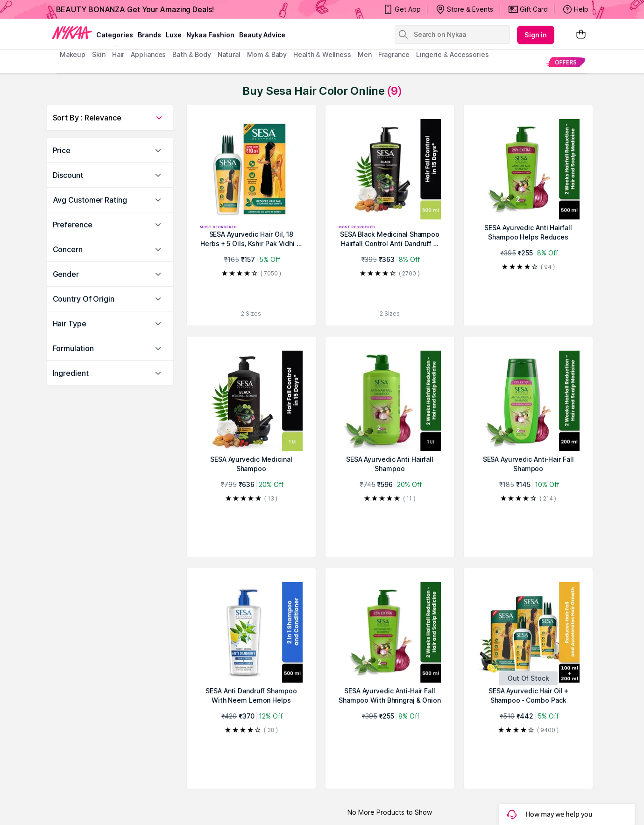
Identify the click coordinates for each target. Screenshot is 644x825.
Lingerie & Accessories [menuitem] (453, 54)
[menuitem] (566, 62)
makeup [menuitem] (73, 54)
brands (149, 35)
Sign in (536, 35)
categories (115, 35)
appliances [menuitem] (148, 54)
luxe (174, 35)
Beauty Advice (262, 35)
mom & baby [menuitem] (267, 54)
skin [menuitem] (99, 54)
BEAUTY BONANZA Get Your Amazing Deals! (135, 9)
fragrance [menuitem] (394, 54)
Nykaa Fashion (210, 35)
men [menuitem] (365, 54)
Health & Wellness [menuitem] (322, 54)
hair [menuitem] (118, 54)
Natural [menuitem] (229, 54)
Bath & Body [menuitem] (191, 54)
